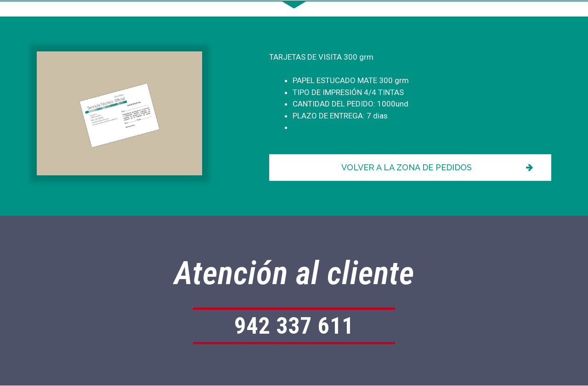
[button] (410, 168)
